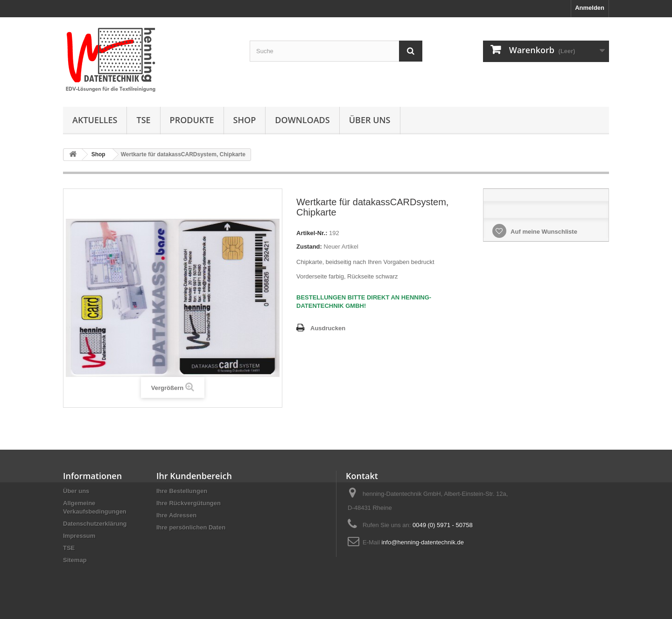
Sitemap (75, 560)
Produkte (192, 120)
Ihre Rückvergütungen (189, 503)
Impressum (79, 536)
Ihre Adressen (176, 515)
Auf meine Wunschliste (543, 232)
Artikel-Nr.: (312, 233)
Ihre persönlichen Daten (191, 527)
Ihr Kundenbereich (194, 476)
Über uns (370, 120)
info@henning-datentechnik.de (423, 542)
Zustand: (309, 247)
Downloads (302, 120)
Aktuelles (95, 120)
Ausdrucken (328, 328)
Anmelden (590, 8)
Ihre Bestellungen (182, 491)
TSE (143, 120)
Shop (245, 120)
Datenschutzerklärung (95, 524)
